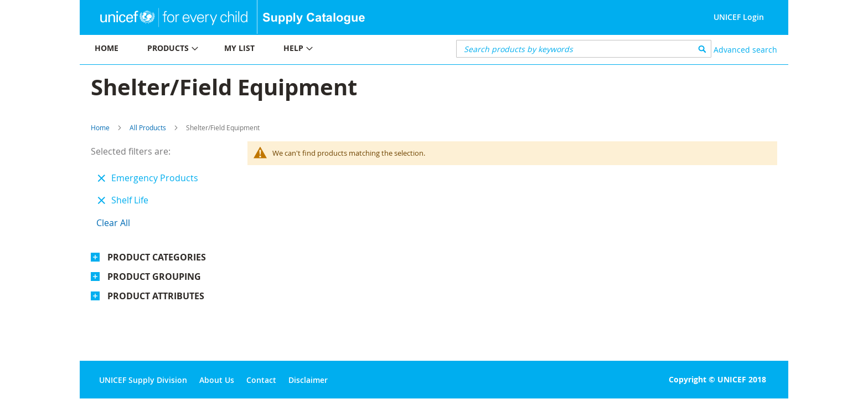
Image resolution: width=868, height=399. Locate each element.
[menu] (257, 50)
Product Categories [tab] (157, 257)
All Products (148, 127)
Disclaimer (308, 380)
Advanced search (745, 50)
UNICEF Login (739, 17)
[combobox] (584, 49)
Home (100, 127)
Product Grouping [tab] (154, 277)
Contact (261, 380)
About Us (217, 380)
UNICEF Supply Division (143, 380)
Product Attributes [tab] (156, 296)
